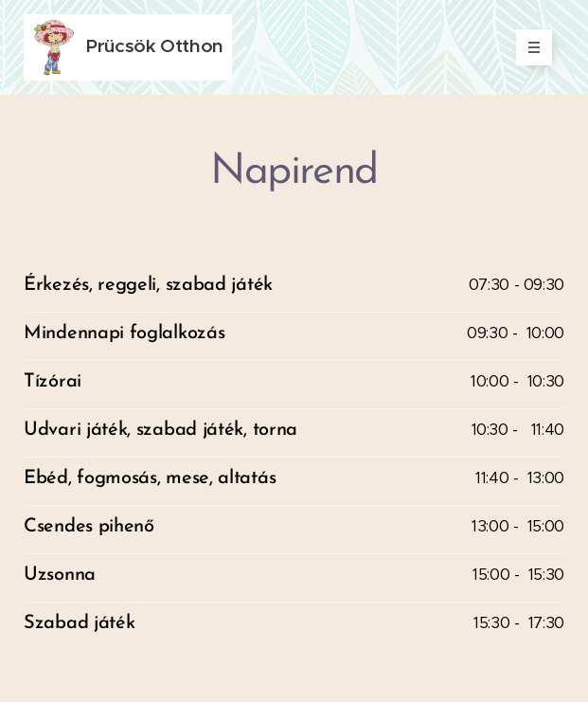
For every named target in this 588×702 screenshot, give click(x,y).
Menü (528, 47)
